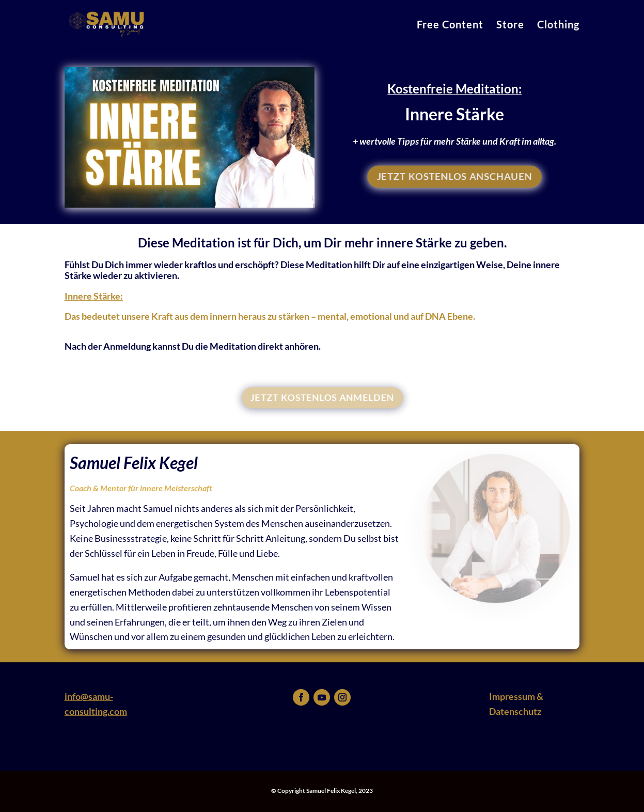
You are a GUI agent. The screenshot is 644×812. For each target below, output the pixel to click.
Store (510, 26)
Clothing (558, 26)
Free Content (450, 26)
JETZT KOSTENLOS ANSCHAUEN (455, 177)
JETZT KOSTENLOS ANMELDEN (322, 397)
